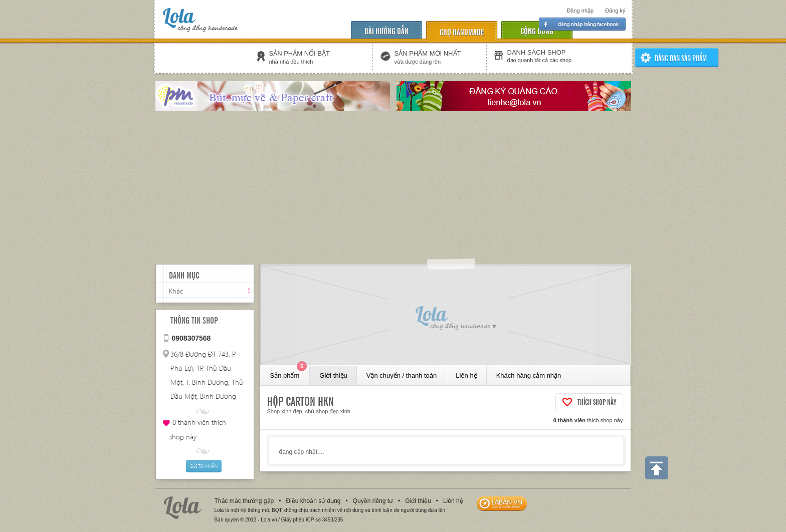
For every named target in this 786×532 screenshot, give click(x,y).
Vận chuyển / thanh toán (402, 375)
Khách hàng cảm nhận (529, 375)
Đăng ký (615, 11)
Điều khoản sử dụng (313, 501)
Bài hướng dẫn (386, 30)
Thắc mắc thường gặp (244, 501)
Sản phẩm (289, 373)
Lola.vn (183, 508)
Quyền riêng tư (373, 501)
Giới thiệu (333, 375)
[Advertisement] (393, 189)
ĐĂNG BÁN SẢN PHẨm (681, 58)
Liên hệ (466, 375)
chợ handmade (462, 31)
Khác (176, 291)
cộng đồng (537, 30)
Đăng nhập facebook (582, 24)
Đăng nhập (580, 11)
